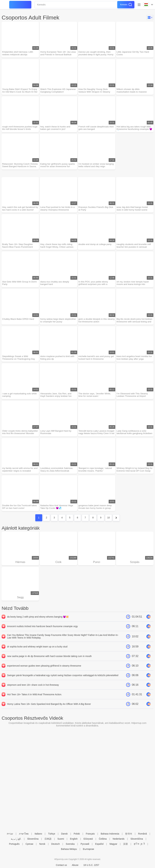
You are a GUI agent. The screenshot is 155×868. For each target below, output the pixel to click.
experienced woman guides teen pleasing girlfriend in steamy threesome (44, 671)
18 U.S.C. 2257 (91, 865)
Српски (29, 844)
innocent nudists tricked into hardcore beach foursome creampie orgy (42, 631)
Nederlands (119, 839)
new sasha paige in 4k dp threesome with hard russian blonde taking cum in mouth (49, 661)
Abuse (75, 865)
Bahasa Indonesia (110, 834)
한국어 (129, 834)
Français (90, 834)
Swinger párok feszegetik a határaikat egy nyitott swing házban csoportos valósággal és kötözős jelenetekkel (63, 680)
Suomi (61, 839)
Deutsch (55, 844)
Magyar (113, 844)
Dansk (64, 834)
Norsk (42, 844)
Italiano (38, 834)
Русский (85, 844)
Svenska (70, 844)
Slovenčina (33, 839)
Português (14, 844)
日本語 (48, 839)
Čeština (103, 839)
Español (99, 844)
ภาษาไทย (24, 834)
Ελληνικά (88, 839)
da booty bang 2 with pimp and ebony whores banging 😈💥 (38, 622)
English (74, 839)
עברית (10, 834)
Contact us (61, 865)
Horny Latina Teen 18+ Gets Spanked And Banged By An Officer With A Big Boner (49, 709)
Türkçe (52, 834)
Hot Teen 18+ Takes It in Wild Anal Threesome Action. (35, 699)
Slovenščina (137, 839)
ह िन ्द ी (139, 844)
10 (108, 522)
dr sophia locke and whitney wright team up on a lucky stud (37, 651)
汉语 (125, 844)
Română (143, 834)
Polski (77, 834)
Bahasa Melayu (69, 849)
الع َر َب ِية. (16, 839)
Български (88, 849)
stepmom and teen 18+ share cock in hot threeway (33, 690)
